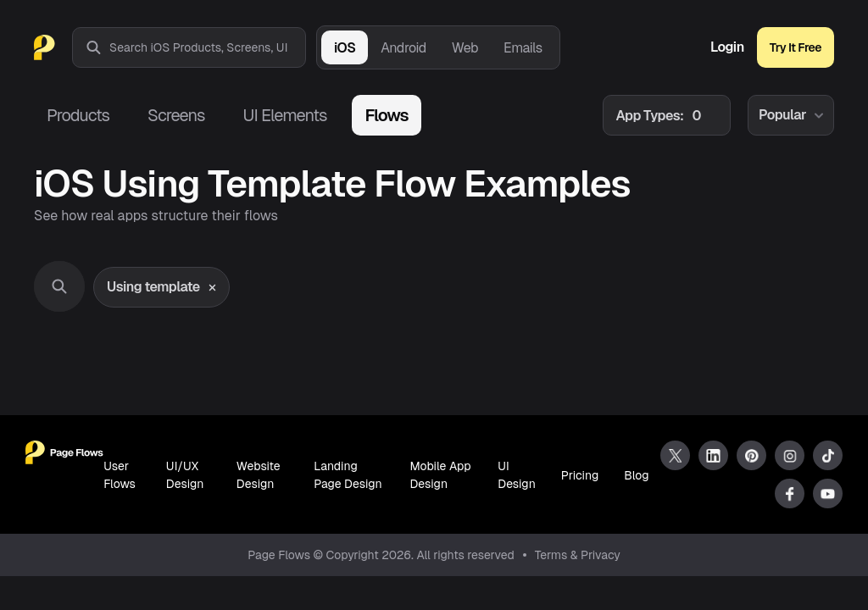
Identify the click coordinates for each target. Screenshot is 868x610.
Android (403, 48)
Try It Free (796, 47)
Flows (386, 115)
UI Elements (284, 115)
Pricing (580, 475)
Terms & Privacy (578, 555)
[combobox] (207, 47)
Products (78, 115)
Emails (523, 48)
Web (465, 48)
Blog (636, 475)
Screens (176, 115)
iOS (345, 48)
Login (727, 47)
